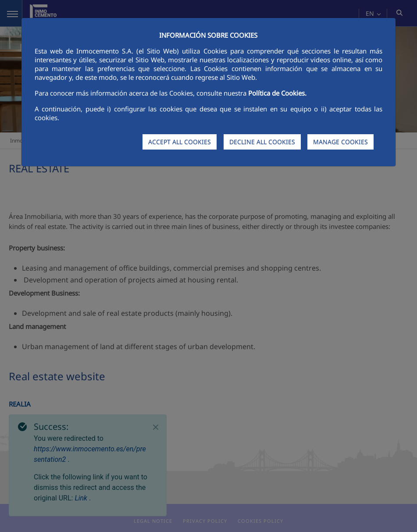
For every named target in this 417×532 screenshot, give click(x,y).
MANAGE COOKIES (340, 142)
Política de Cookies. (277, 93)
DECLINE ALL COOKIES (262, 142)
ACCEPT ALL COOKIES (180, 142)
